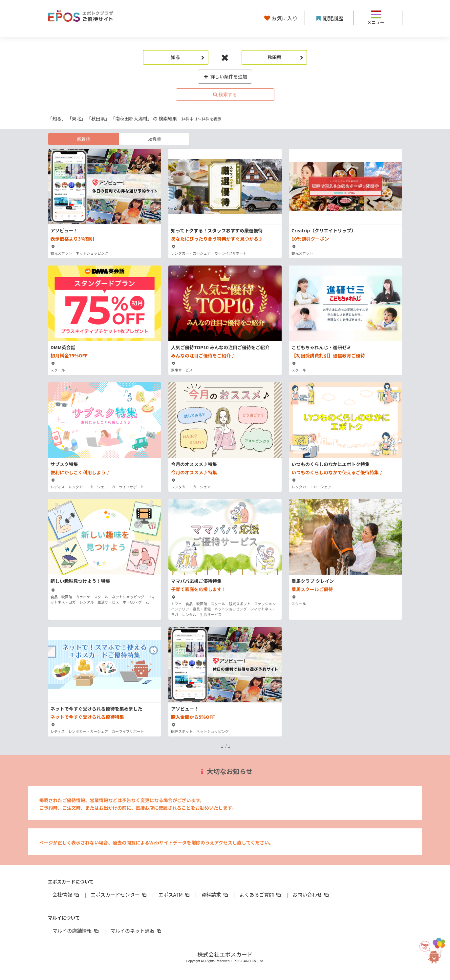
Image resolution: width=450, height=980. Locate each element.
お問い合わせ (311, 895)
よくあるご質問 (261, 895)
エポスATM (174, 895)
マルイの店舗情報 (76, 931)
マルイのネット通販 (136, 931)
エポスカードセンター (119, 895)
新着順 (83, 139)
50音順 (154, 139)
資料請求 (215, 895)
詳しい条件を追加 (225, 76)
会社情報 (66, 895)
